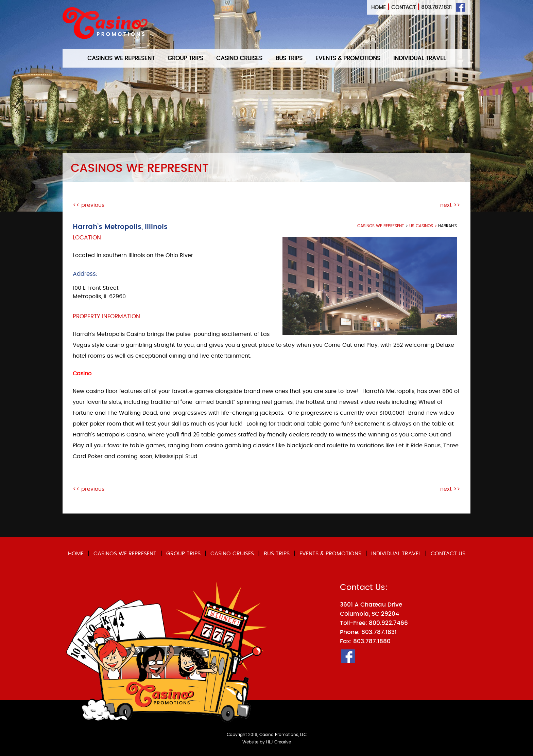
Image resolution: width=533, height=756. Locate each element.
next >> (450, 205)
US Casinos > (424, 226)
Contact (403, 8)
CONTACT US (448, 554)
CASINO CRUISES (239, 58)
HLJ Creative (279, 742)
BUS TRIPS (289, 58)
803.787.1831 (436, 7)
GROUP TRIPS (185, 58)
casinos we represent (381, 226)
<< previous (89, 205)
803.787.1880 (372, 641)
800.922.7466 (388, 623)
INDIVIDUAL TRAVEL (419, 58)
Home (379, 8)
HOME (76, 554)
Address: (85, 274)
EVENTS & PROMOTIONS (348, 58)
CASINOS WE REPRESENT (121, 58)
